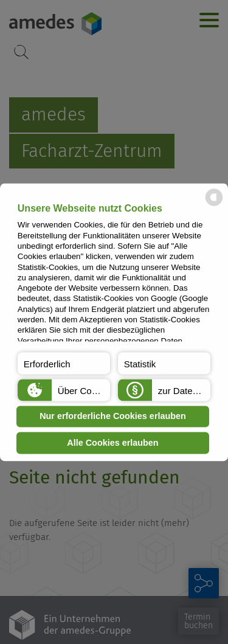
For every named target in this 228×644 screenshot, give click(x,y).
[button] (64, 363)
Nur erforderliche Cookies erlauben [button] (113, 417)
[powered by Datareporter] (214, 205)
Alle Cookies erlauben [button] (112, 443)
